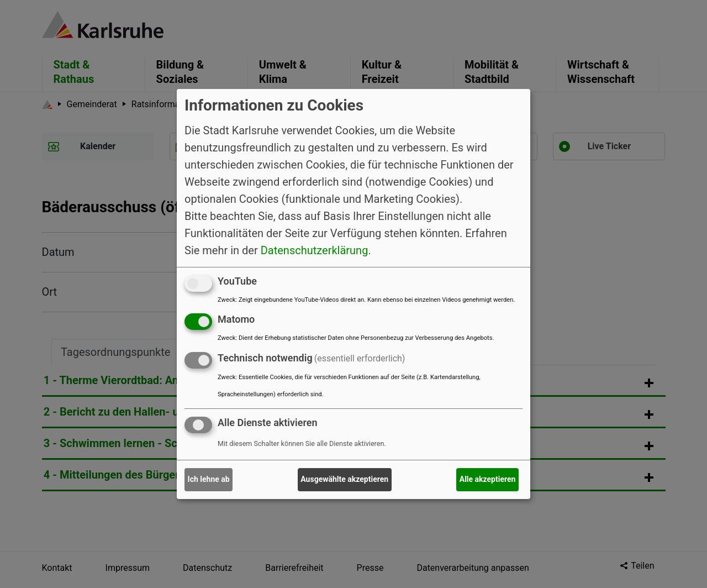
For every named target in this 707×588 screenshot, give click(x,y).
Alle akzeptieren (488, 479)
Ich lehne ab (209, 479)
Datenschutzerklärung (315, 250)
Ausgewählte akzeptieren (344, 479)
